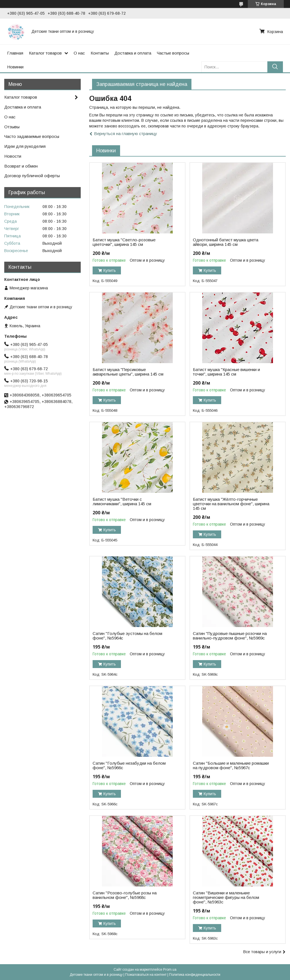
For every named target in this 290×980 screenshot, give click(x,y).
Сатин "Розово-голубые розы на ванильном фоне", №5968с (125, 895)
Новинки (15, 67)
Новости (13, 156)
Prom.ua (170, 970)
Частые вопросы (173, 53)
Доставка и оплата (133, 53)
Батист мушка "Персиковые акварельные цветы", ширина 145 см (128, 372)
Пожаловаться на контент (146, 975)
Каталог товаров (45, 53)
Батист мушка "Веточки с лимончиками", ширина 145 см (122, 502)
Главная (15, 53)
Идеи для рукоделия (25, 146)
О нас (79, 53)
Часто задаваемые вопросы (32, 136)
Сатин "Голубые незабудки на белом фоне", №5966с (129, 766)
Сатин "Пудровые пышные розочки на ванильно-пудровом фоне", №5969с (230, 636)
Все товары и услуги (262, 952)
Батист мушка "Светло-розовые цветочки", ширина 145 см (124, 242)
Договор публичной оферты (32, 176)
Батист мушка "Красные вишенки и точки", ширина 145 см (226, 372)
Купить (110, 270)
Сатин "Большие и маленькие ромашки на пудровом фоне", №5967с (231, 766)
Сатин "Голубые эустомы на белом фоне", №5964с (127, 636)
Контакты (100, 53)
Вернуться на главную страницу (126, 134)
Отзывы (12, 127)
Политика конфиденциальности (195, 975)
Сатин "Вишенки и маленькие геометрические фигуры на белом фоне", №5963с (226, 897)
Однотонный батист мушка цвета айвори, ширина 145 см (226, 242)
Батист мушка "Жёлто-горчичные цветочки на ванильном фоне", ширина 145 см (231, 504)
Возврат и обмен (21, 166)
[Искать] (275, 67)
